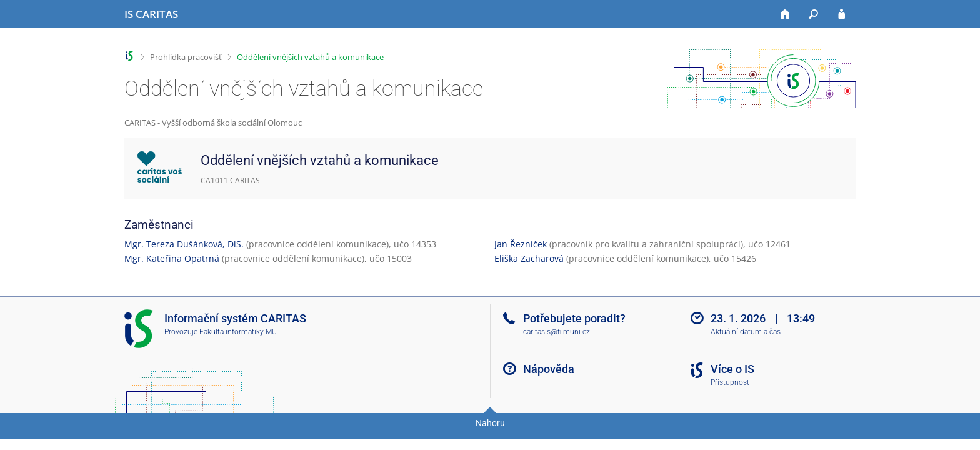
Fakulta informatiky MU (238, 332)
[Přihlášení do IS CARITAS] (842, 14)
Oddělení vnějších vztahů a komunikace (310, 57)
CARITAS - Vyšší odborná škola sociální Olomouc (213, 122)
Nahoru (490, 423)
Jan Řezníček (521, 244)
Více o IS (732, 369)
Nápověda (549, 369)
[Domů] (785, 14)
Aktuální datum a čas (746, 332)
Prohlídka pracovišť (186, 57)
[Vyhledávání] (813, 14)
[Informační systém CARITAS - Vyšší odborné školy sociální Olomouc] (151, 14)
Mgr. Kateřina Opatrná (172, 258)
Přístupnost (730, 382)
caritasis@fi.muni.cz (557, 332)
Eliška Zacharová (529, 258)
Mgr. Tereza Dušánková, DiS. (184, 244)
